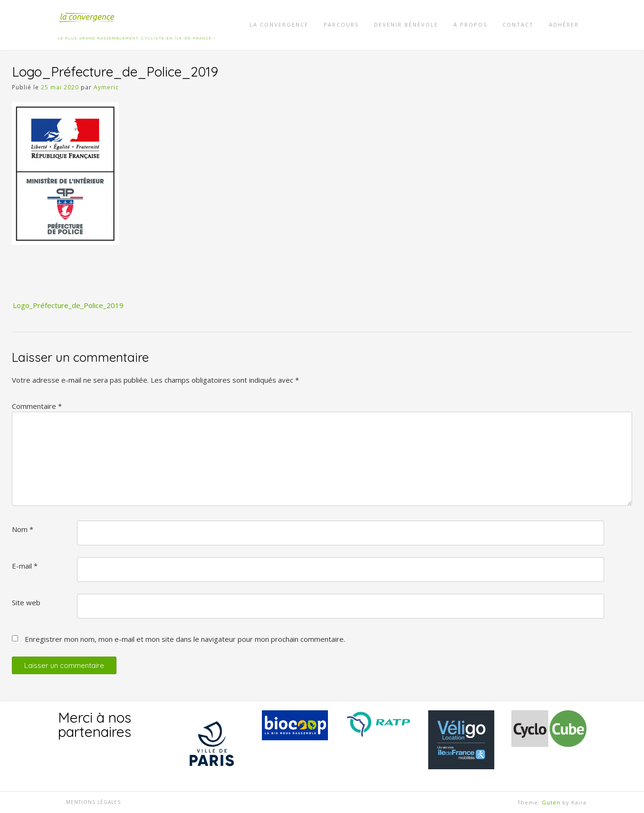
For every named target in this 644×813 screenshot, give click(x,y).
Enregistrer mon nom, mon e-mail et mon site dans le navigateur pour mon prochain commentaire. (185, 639)
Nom (23, 529)
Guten (551, 802)
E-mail (25, 566)
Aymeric (106, 87)
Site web (26, 602)
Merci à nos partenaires (95, 725)
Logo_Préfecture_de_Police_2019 (68, 305)
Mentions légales (93, 802)
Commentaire (37, 406)
